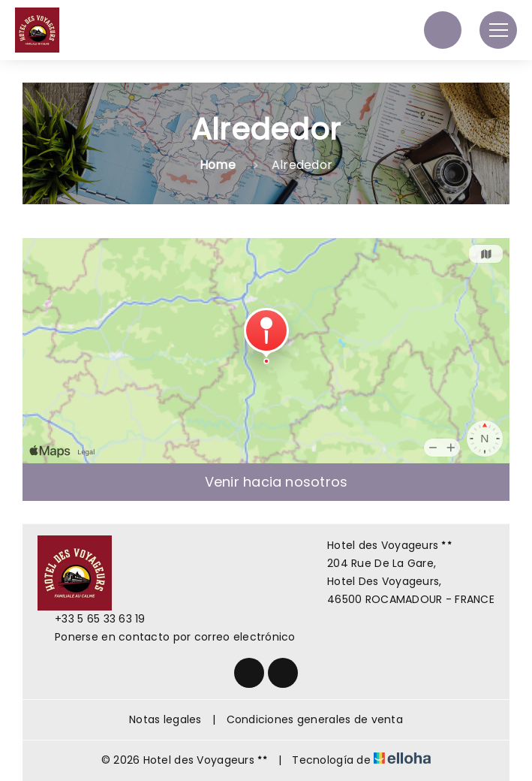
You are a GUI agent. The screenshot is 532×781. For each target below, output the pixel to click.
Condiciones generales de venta (315, 719)
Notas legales (165, 719)
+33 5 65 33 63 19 (92, 619)
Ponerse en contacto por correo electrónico (167, 637)
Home (218, 165)
